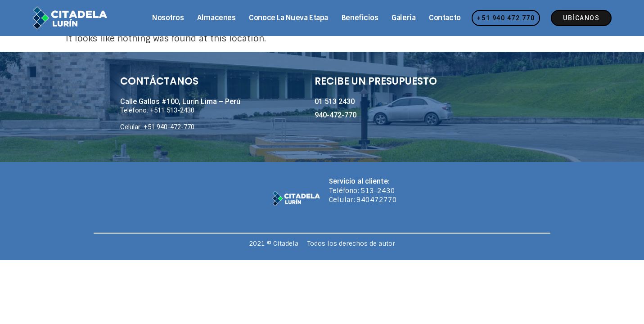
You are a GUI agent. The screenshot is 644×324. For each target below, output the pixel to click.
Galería (403, 18)
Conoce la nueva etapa (288, 18)
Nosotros (168, 18)
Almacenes (216, 18)
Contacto (445, 18)
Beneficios (360, 18)
